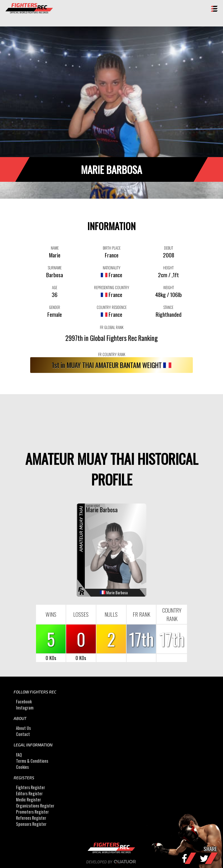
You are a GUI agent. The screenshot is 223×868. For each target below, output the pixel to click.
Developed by (112, 862)
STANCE (168, 307)
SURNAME (55, 268)
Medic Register (28, 799)
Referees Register (31, 818)
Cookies (22, 767)
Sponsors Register (31, 824)
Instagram (25, 708)
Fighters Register (30, 787)
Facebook (24, 701)
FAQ (19, 755)
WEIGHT (169, 287)
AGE (55, 287)
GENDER (55, 307)
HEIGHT (168, 268)
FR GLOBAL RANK (112, 327)
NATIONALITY (112, 268)
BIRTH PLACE (112, 248)
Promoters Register (32, 812)
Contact (23, 734)
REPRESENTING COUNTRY (112, 287)
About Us (23, 728)
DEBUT (169, 248)
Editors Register (29, 793)
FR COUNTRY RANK (112, 354)
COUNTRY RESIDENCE (112, 307)
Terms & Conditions (32, 761)
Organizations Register (35, 806)
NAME (55, 248)
